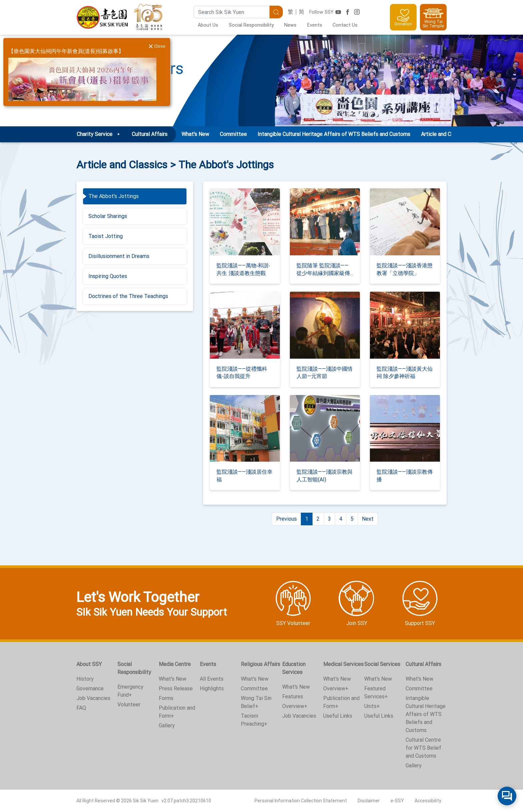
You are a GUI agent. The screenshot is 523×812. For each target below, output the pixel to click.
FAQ (81, 708)
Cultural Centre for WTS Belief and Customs (423, 748)
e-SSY (397, 801)
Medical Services (343, 664)
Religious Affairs (260, 664)
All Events (212, 679)
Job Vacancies (93, 698)
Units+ (372, 706)
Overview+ (295, 706)
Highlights (212, 688)
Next (368, 519)
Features (293, 696)
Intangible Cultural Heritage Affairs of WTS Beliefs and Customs (334, 134)
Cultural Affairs (423, 664)
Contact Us (345, 25)
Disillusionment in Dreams (119, 256)
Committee (233, 134)
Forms (166, 698)
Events (315, 25)
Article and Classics (444, 134)
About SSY (89, 664)
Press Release (176, 688)
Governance (90, 688)
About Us (208, 25)
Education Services (294, 668)
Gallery (167, 725)
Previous (287, 519)
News (290, 25)
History (85, 679)
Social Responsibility (251, 25)
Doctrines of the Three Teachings (128, 296)
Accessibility (428, 801)
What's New (195, 134)
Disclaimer (369, 801)
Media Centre (175, 664)
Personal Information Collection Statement (301, 801)
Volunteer (129, 704)
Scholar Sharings (108, 216)
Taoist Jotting (106, 236)
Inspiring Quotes (108, 276)
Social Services (382, 664)
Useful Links (338, 716)
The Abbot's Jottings (114, 196)
